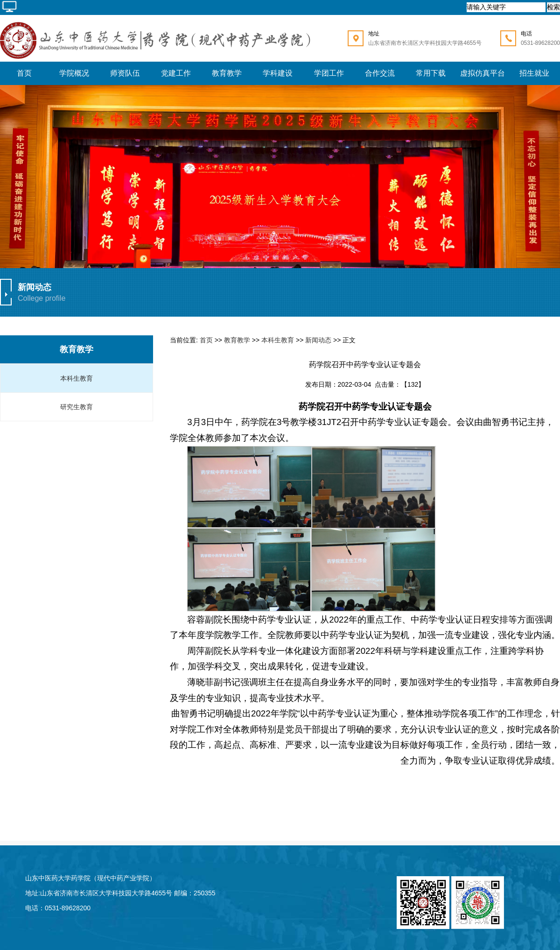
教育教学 (77, 349)
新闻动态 (318, 340)
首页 (206, 340)
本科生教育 (77, 378)
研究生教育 (77, 407)
